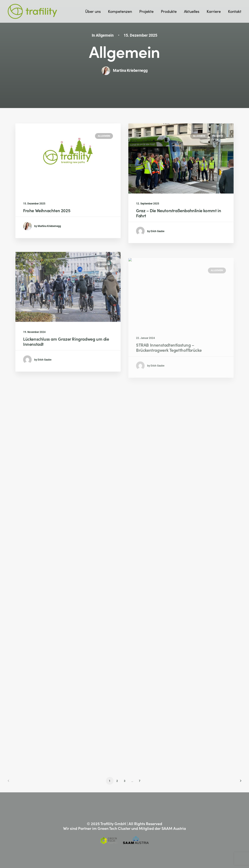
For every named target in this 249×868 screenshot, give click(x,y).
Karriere (214, 11)
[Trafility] (32, 11)
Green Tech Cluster (114, 828)
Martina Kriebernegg (130, 70)
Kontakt (235, 11)
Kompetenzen (120, 11)
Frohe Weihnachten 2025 (47, 210)
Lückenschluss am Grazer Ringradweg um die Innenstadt (66, 356)
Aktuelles (192, 11)
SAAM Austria (174, 828)
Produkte (169, 11)
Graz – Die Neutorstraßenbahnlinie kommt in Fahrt (179, 213)
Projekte (146, 11)
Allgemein (105, 35)
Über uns (93, 11)
